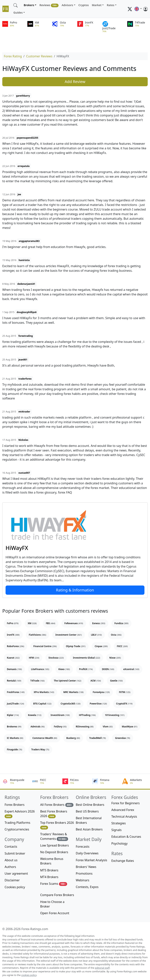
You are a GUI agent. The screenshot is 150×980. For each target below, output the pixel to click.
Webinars (83, 880)
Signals (116, 830)
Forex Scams (54, 884)
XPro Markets (44, 692)
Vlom (108, 727)
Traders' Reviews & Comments (54, 836)
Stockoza (56, 658)
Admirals (38, 727)
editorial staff (102, 968)
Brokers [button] (29, 5)
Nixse (115, 658)
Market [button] (97, 5)
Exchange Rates (123, 861)
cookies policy (29, 975)
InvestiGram (60, 715)
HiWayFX (17, 548)
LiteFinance (40, 669)
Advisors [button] (67, 5)
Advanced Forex (123, 810)
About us (11, 860)
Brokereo (14, 727)
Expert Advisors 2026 (20, 814)
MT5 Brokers (49, 870)
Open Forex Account (55, 913)
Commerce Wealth (45, 738)
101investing (115, 715)
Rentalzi (14, 681)
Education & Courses (126, 837)
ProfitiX (86, 669)
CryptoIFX (124, 704)
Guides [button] (18, 13)
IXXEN (108, 669)
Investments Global (86, 658)
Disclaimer (12, 880)
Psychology (119, 843)
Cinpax (101, 646)
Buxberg (73, 738)
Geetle (116, 681)
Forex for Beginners (126, 803)
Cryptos (84, 5)
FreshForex (16, 692)
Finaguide (15, 749)
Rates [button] (110, 5)
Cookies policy (15, 887)
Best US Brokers (87, 811)
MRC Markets (73, 692)
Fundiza (121, 623)
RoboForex (15, 646)
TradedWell (97, 738)
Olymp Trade (76, 646)
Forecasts (83, 847)
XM (32, 623)
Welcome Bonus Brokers (52, 861)
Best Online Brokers (90, 805)
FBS (51, 623)
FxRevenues (74, 623)
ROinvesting (85, 727)
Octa (116, 635)
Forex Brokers (15, 805)
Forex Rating (13, 56)
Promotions (84, 873)
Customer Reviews (39, 56)
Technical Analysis (124, 817)
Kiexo (64, 669)
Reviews (49, 5)
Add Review (75, 82)
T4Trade (37, 681)
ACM (96, 681)
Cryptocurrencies (17, 829)
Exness (99, 623)
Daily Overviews (87, 853)
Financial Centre (45, 646)
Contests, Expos (87, 887)
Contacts (11, 847)
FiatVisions (38, 635)
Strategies (119, 823)
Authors (10, 867)
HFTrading (87, 715)
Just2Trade (15, 704)
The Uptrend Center (68, 681)
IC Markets (15, 738)
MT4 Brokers (49, 877)
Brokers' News (86, 867)
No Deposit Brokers (54, 852)
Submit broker (15, 853)
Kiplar (13, 715)
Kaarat (13, 658)
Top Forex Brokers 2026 (57, 825)
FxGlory (60, 727)
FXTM (125, 692)
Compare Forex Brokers (57, 895)
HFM (34, 658)
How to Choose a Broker (52, 904)
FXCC (122, 646)
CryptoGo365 (71, 704)
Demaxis (14, 669)
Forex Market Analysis (91, 860)
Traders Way (40, 749)
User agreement (16, 873)
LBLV (96, 635)
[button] (138, 9)
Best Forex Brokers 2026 (54, 814)
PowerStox (98, 704)
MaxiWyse (130, 727)
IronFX (13, 635)
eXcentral (131, 669)
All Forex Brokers (57, 805)
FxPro (13, 623)
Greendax (123, 738)
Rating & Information (75, 590)
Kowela (35, 715)
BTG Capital (42, 704)
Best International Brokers (89, 820)
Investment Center (68, 635)
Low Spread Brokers (55, 845)
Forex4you (101, 692)
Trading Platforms (17, 823)
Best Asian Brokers (89, 829)
